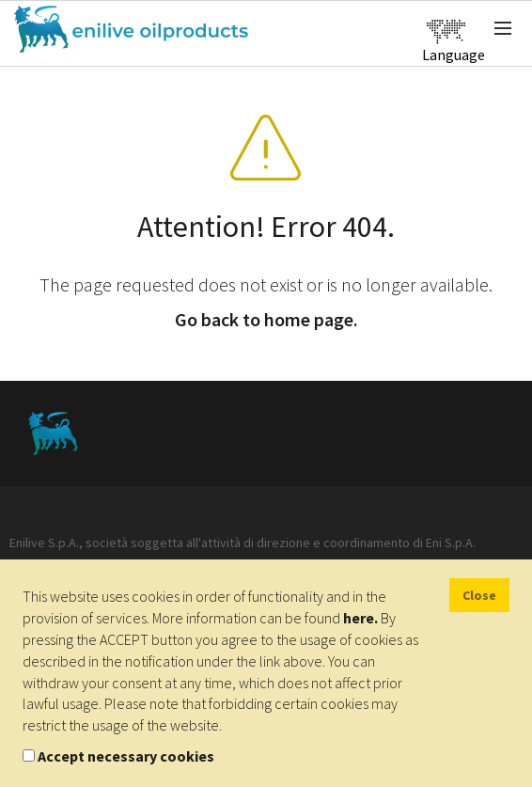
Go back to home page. (266, 319)
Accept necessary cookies (126, 756)
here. (360, 618)
